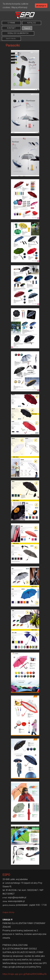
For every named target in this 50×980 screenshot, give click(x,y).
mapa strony (8, 912)
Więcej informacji (19, 7)
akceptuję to (41, 6)
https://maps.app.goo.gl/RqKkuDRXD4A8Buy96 (25, 974)
